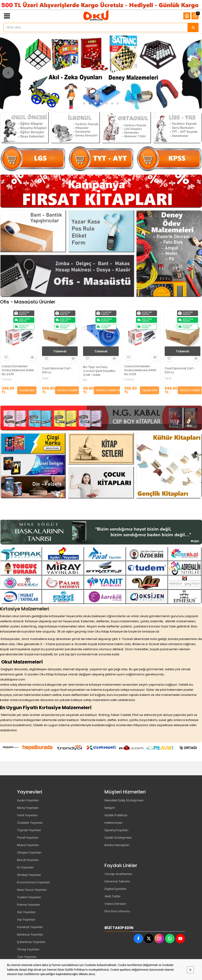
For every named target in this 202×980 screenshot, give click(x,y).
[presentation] (8, 73)
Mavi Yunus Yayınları (32, 890)
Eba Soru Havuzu (117, 911)
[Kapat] (190, 970)
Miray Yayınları (28, 808)
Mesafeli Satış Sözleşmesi (124, 800)
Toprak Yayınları (29, 830)
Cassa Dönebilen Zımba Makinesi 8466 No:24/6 (59, 370)
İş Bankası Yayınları (31, 942)
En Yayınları (25, 867)
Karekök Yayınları (30, 927)
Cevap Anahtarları (118, 874)
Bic (4, 380)
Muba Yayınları (28, 845)
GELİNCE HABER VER (27, 390)
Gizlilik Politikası (116, 815)
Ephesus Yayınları (30, 934)
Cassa (47, 379)
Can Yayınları (27, 957)
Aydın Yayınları (28, 800)
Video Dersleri (115, 904)
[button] (84, 103)
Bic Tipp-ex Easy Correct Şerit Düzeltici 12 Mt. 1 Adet (18, 371)
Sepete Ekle (68, 390)
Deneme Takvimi (117, 881)
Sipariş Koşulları (116, 830)
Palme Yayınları (29, 905)
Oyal (86, 378)
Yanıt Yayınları (27, 815)
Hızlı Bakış (32, 359)
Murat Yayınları (28, 860)
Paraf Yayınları (28, 838)
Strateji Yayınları (29, 875)
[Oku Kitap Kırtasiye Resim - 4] (178, 128)
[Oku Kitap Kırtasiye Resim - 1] (24, 128)
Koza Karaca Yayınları (33, 882)
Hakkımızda (113, 823)
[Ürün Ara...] (193, 27)
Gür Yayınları (26, 912)
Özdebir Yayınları (30, 823)
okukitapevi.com (13, 679)
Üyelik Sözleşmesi (118, 838)
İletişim (110, 808)
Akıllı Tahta (112, 896)
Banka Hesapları (117, 845)
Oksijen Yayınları (29, 852)
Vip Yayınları (26, 920)
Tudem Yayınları (29, 897)
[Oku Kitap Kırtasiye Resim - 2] (75, 128)
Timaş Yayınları (28, 949)
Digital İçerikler (116, 889)
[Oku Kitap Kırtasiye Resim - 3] (127, 128)
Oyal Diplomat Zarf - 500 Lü (98, 371)
